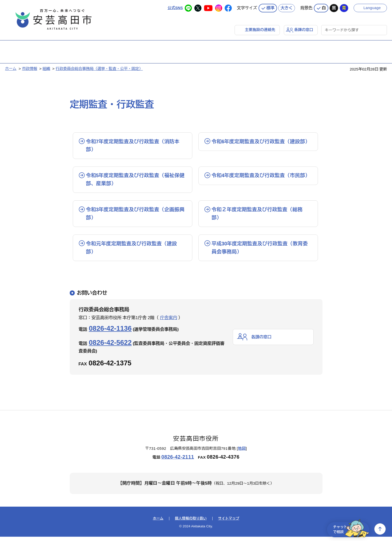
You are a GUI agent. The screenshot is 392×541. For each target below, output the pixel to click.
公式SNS (175, 7)
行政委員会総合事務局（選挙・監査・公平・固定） (99, 68)
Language (372, 7)
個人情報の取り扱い (191, 523)
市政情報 (30, 68)
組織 (46, 68)
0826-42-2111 (178, 461)
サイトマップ (229, 523)
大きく (287, 8)
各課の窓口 (304, 29)
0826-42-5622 (110, 347)
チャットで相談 (350, 529)
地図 (242, 453)
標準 (270, 8)
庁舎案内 (169, 322)
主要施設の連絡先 (260, 29)
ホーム (11, 68)
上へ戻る (380, 529)
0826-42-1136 (110, 333)
